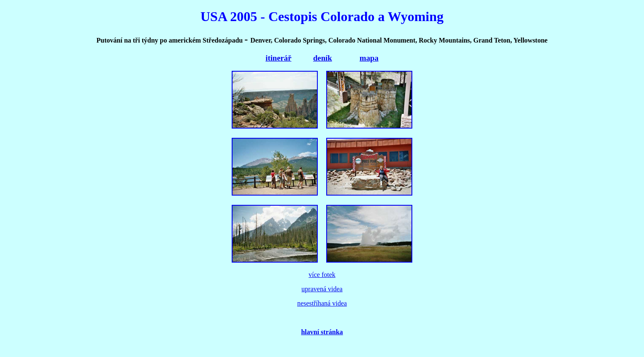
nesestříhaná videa (322, 303)
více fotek (322, 275)
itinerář (278, 58)
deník (323, 58)
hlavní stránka (322, 332)
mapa (369, 58)
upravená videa (322, 289)
